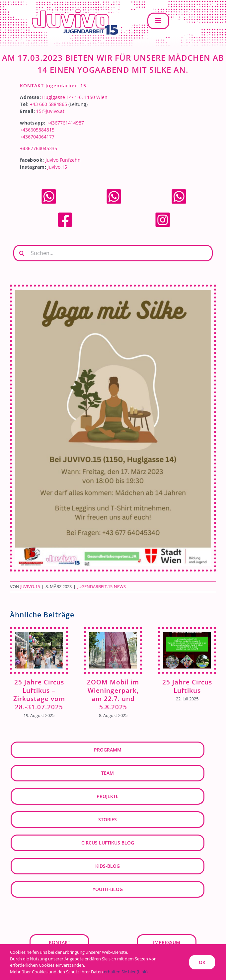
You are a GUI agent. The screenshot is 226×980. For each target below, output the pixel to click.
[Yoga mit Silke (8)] (113, 428)
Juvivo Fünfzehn (63, 160)
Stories (108, 819)
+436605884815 (37, 130)
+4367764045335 (38, 148)
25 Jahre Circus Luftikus (187, 686)
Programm (108, 750)
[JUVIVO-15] (73, 9)
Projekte (108, 796)
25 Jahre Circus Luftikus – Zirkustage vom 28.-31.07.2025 (39, 694)
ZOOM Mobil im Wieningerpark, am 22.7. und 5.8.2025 (113, 694)
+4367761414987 (65, 123)
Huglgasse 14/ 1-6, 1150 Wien (75, 97)
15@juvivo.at (50, 111)
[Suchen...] (113, 253)
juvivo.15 (57, 167)
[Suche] (22, 253)
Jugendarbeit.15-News (102, 586)
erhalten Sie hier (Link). (126, 972)
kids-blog (108, 866)
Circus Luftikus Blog (108, 843)
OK (202, 962)
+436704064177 (37, 137)
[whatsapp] (49, 190)
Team (108, 773)
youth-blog (108, 889)
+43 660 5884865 (48, 104)
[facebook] (65, 214)
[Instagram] (163, 214)
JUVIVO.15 (30, 586)
